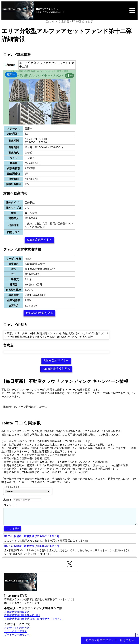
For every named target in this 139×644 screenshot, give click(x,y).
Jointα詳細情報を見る (39, 313)
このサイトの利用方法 (17, 631)
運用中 (11, 74)
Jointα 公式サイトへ (39, 240)
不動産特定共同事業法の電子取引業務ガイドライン (33, 622)
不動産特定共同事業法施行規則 (22, 619)
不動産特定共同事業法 (17, 615)
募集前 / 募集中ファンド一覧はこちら (110, 640)
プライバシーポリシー (17, 638)
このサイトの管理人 (16, 635)
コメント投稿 (12, 532)
